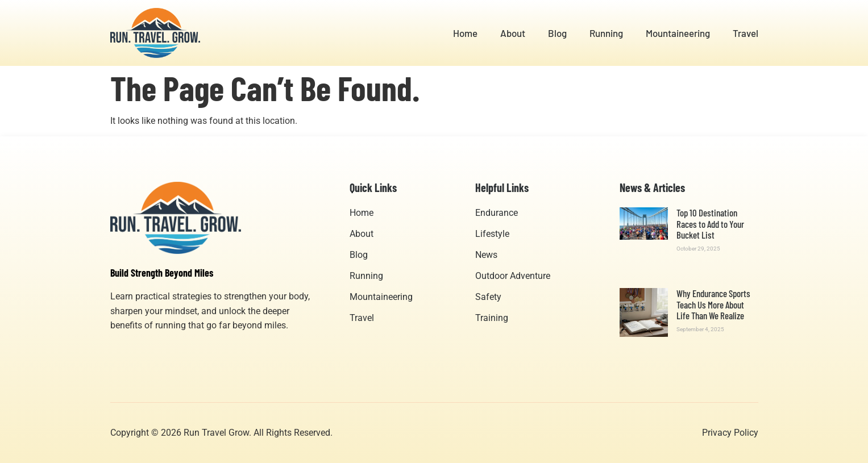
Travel (746, 33)
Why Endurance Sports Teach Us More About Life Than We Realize (713, 304)
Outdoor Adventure (513, 276)
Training (492, 318)
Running (606, 33)
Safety (488, 297)
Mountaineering (678, 33)
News (486, 255)
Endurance (497, 213)
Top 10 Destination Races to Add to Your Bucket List (710, 224)
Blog (557, 33)
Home (465, 33)
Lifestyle (492, 234)
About (513, 33)
